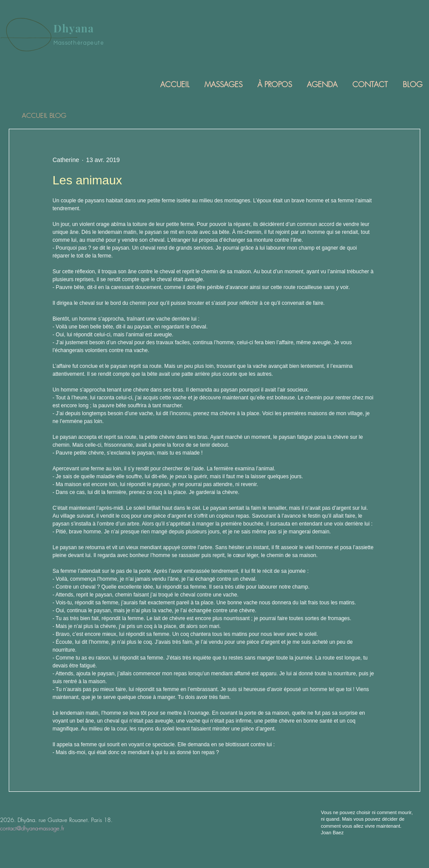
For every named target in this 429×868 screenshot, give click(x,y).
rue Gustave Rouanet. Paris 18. (76, 820)
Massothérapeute (79, 43)
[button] (223, 84)
